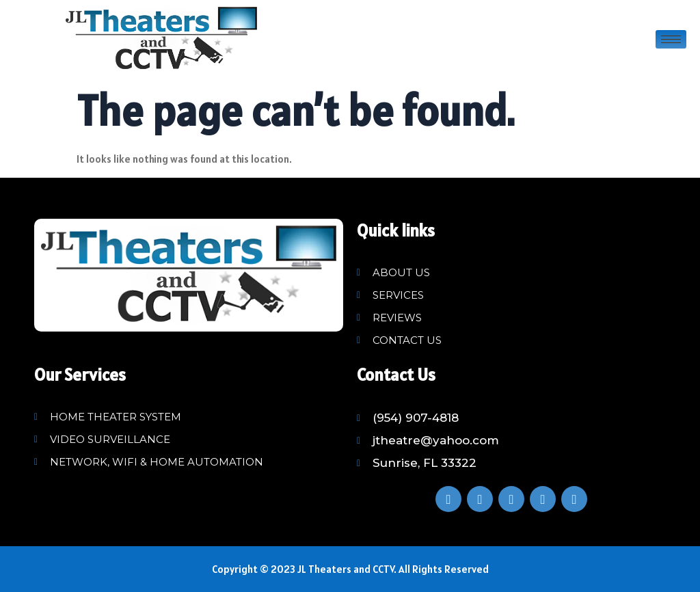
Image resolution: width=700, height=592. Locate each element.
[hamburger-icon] (671, 39)
